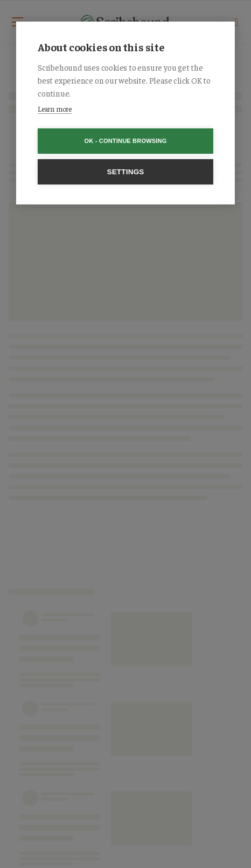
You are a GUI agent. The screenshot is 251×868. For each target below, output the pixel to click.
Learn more (55, 109)
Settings (125, 172)
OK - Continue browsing (126, 141)
